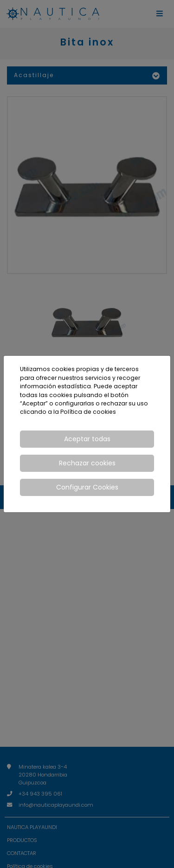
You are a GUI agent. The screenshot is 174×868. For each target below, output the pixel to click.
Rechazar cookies (87, 463)
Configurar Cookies (87, 487)
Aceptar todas (87, 439)
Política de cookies (88, 412)
